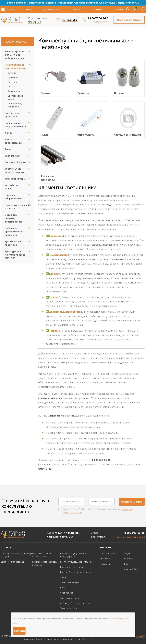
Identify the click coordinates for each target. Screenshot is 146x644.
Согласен (19, 631)
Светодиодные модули (15, 97)
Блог (127, 564)
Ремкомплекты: (58, 255)
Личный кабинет (132, 569)
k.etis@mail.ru (98, 537)
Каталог (6, 548)
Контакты (76, 9)
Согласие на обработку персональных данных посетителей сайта (55, 639)
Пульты (12, 87)
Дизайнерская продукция (13, 243)
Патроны (12, 82)
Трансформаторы (15, 179)
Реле (8, 149)
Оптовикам (119, 9)
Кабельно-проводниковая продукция (14, 232)
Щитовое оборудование (13, 197)
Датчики (12, 73)
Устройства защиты (12, 187)
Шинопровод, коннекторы (15, 105)
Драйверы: (55, 236)
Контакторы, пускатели (12, 115)
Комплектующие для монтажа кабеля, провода (15, 55)
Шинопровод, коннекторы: (65, 312)
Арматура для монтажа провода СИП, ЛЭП (15, 255)
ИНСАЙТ (140, 636)
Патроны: (54, 331)
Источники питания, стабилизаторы (14, 218)
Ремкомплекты (15, 91)
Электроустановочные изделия (18, 207)
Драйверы (13, 77)
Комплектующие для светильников (15, 66)
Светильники (12, 156)
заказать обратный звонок (131, 537)
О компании (97, 9)
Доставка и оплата (52, 9)
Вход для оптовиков (129, 20)
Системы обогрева (16, 162)
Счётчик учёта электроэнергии (14, 170)
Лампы (9, 133)
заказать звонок (100, 22)
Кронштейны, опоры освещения (15, 125)
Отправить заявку (132, 502)
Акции (29, 9)
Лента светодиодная (13, 141)
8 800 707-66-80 (98, 18)
